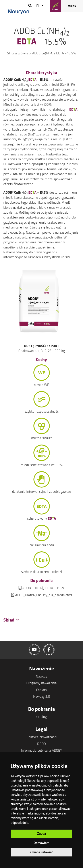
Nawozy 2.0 (42, 697)
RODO (41, 744)
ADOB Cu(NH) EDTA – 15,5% (44, 588)
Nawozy (41, 677)
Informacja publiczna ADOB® (41, 751)
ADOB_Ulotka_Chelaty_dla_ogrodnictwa (44, 595)
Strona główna (18, 54)
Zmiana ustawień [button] (41, 852)
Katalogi (41, 717)
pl (39, 6)
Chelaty (41, 690)
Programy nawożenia (41, 683)
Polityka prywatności (42, 737)
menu (72, 6)
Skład (9, 620)
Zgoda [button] (42, 834)
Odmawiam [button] (41, 843)
